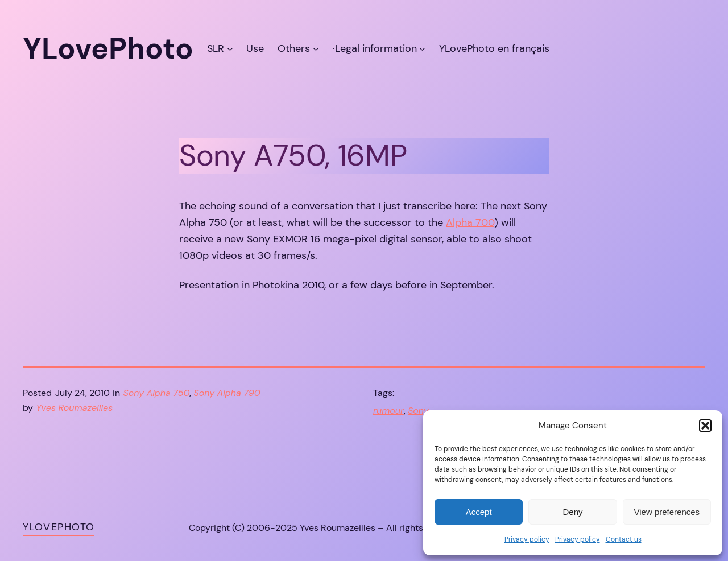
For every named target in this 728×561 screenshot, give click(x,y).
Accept (479, 512)
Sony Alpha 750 (157, 393)
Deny (572, 512)
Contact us (624, 539)
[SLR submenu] (230, 49)
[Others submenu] (316, 49)
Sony (418, 411)
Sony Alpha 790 (227, 393)
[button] (705, 426)
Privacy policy (527, 539)
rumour (388, 411)
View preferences (667, 512)
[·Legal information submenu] (422, 49)
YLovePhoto (59, 527)
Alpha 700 (470, 222)
